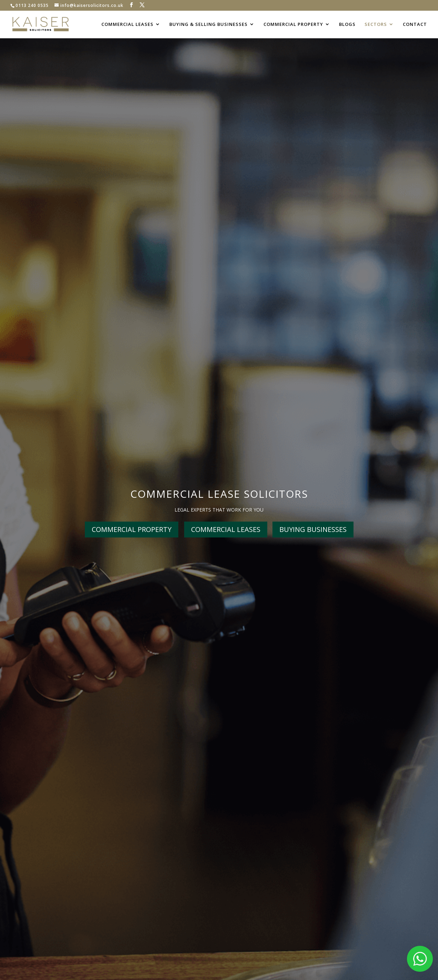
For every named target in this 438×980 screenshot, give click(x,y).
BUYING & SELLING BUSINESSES (208, 25)
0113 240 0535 (32, 5)
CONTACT (415, 25)
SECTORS (376, 25)
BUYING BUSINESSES (313, 529)
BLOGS (347, 25)
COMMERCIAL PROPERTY (293, 25)
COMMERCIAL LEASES (127, 25)
